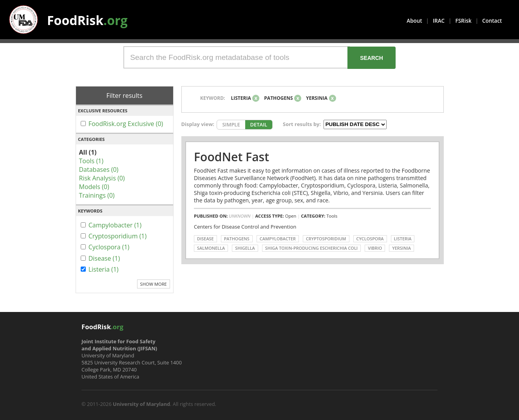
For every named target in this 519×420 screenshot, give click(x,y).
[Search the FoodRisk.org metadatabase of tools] (237, 57)
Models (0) (94, 187)
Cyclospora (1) (109, 247)
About (414, 21)
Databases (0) (99, 169)
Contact (492, 21)
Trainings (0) (97, 195)
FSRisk (464, 21)
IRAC (439, 21)
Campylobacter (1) (115, 225)
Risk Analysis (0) (102, 178)
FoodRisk (87, 20)
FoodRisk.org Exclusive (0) (126, 124)
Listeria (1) (104, 269)
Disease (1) (104, 258)
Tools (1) (91, 161)
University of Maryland (141, 404)
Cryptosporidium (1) (118, 236)
